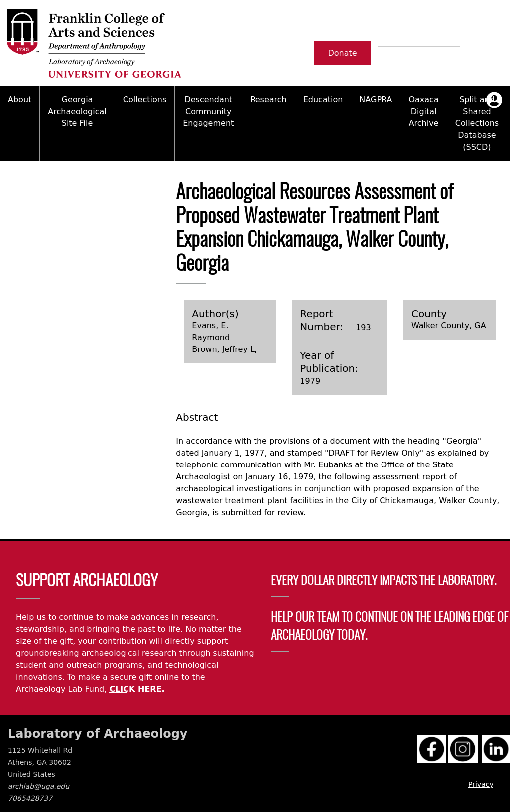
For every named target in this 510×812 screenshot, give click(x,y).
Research (268, 99)
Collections (145, 99)
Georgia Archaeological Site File (77, 111)
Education (323, 99)
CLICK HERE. (137, 689)
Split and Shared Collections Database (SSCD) (477, 123)
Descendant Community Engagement (208, 111)
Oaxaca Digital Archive (423, 111)
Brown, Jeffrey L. (224, 349)
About (20, 99)
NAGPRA (376, 99)
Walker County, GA (449, 325)
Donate (342, 53)
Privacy (481, 784)
